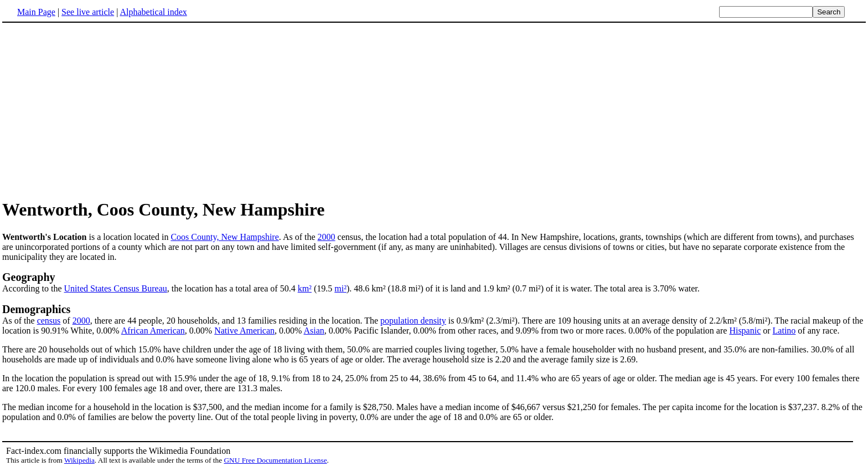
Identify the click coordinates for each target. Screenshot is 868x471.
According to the (33, 288)
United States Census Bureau (116, 288)
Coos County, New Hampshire (224, 237)
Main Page (36, 12)
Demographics (36, 309)
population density (413, 321)
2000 (327, 237)
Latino (784, 331)
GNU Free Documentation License (275, 460)
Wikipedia (79, 460)
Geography (29, 277)
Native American (244, 331)
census (49, 321)
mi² (340, 288)
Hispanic (745, 331)
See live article (88, 12)
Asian (314, 331)
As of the (20, 321)
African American (153, 331)
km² (305, 288)
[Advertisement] (95, 110)
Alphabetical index (153, 12)
